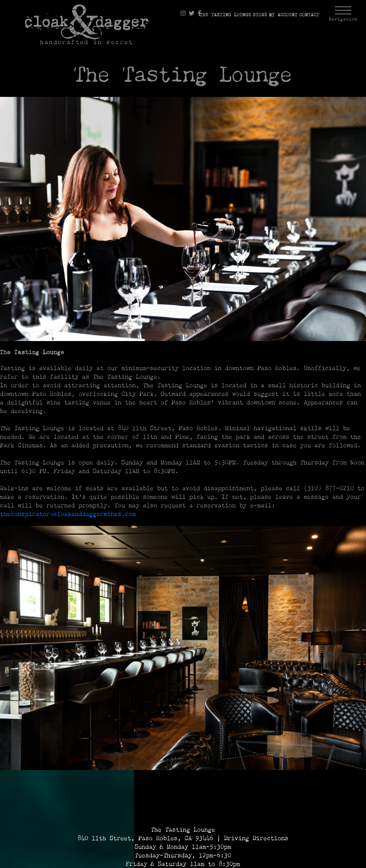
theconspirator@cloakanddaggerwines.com (68, 514)
